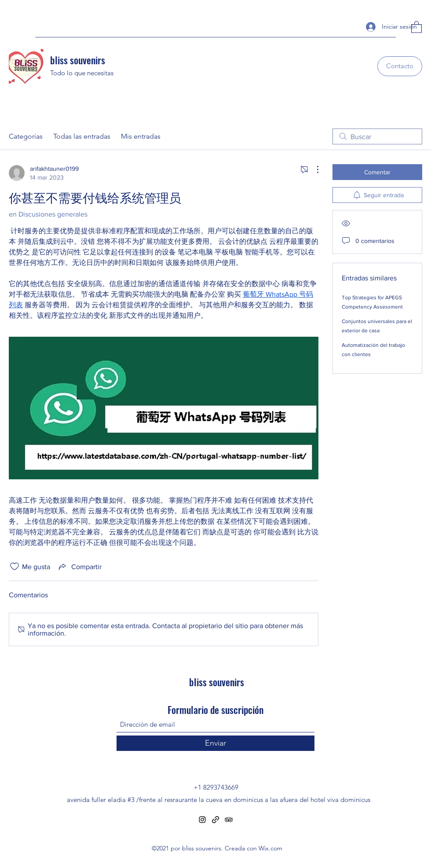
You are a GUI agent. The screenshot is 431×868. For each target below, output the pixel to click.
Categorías (26, 136)
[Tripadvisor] (229, 820)
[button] (416, 27)
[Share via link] (79, 566)
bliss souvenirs (78, 60)
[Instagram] (202, 820)
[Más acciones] (313, 169)
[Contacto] (400, 66)
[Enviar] (215, 743)
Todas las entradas (82, 136)
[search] (377, 136)
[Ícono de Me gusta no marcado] (15, 566)
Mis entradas (141, 136)
